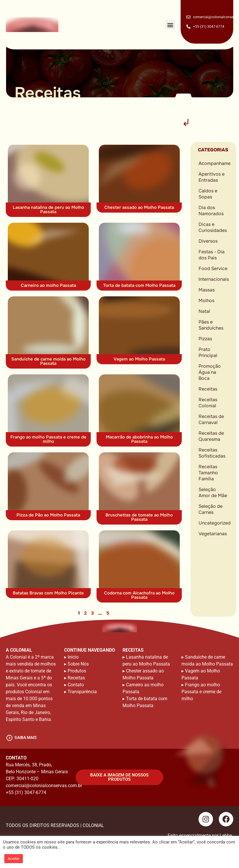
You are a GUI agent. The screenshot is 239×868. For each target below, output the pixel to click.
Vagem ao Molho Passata (139, 359)
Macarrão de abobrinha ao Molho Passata (139, 439)
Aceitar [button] (14, 859)
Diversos (208, 241)
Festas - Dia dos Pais (212, 255)
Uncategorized (214, 523)
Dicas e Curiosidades (213, 227)
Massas (207, 290)
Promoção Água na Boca (210, 372)
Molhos (206, 301)
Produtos (77, 671)
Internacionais (214, 279)
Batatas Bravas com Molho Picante (48, 593)
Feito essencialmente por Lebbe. (200, 836)
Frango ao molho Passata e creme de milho (48, 439)
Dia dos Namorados (211, 211)
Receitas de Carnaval (211, 419)
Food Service (213, 268)
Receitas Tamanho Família (208, 473)
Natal (204, 311)
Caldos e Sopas (208, 194)
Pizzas (205, 339)
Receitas (208, 389)
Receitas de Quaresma (211, 436)
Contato (76, 685)
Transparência (82, 692)
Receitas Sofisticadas (212, 453)
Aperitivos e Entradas (212, 177)
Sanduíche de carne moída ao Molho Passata (48, 361)
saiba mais (26, 737)
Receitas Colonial (208, 403)
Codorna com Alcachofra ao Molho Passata (139, 595)
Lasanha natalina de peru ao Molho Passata (48, 210)
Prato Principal (208, 352)
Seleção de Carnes (211, 509)
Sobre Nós (78, 664)
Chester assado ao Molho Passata (139, 207)
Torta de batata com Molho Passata (139, 285)
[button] (170, 25)
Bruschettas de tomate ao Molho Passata (139, 517)
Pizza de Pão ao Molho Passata (48, 515)
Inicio (73, 657)
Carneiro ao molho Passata (48, 285)
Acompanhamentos (214, 163)
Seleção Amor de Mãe (213, 492)
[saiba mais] (9, 738)
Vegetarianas (213, 534)
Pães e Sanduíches (211, 325)
